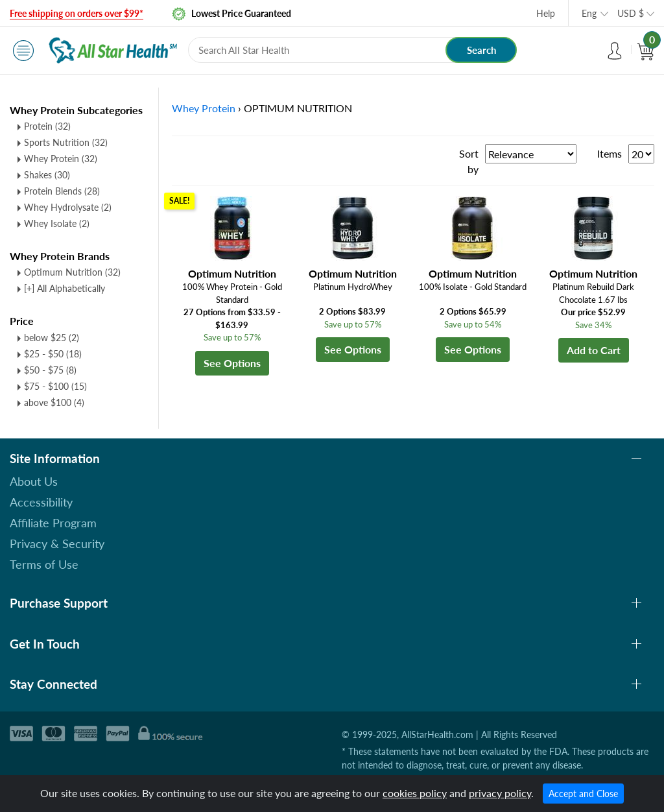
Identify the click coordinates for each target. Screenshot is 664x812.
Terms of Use (44, 564)
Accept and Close (583, 794)
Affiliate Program (53, 523)
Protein (47, 126)
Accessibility (41, 502)
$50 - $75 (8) (50, 370)
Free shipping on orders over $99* (77, 13)
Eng (589, 13)
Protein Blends (62, 191)
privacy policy (500, 793)
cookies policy (415, 793)
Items (610, 153)
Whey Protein (61, 159)
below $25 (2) (52, 338)
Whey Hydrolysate (68, 207)
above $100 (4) (54, 402)
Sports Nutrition (66, 142)
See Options (232, 363)
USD (631, 13)
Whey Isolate (57, 223)
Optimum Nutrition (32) (72, 272)
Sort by (469, 161)
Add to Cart (594, 350)
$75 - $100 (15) (55, 386)
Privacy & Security (57, 543)
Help (546, 13)
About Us (34, 481)
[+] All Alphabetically (65, 288)
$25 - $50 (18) (53, 354)
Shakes (47, 175)
